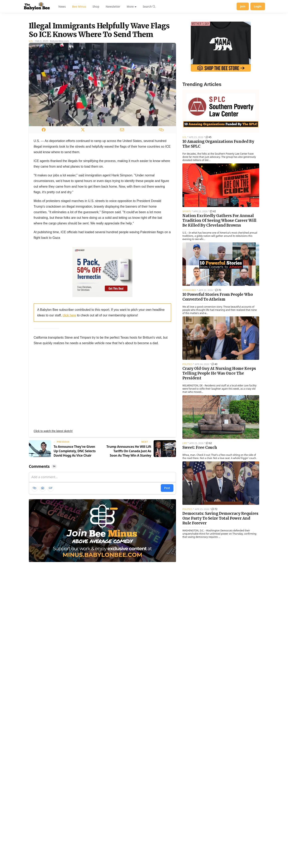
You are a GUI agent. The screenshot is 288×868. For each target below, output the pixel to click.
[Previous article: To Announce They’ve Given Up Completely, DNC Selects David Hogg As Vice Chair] (64, 499)
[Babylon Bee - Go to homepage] (37, 6)
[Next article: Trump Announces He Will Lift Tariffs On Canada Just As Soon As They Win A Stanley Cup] (141, 499)
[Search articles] (149, 6)
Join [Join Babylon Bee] (243, 6)
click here (69, 365)
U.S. (31, 91)
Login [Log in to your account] (258, 6)
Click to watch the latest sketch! (53, 481)
